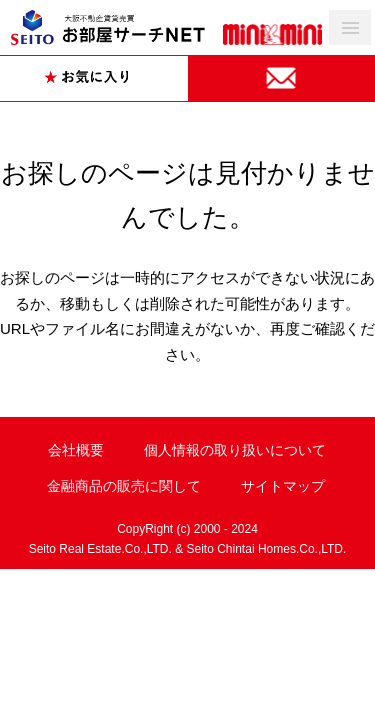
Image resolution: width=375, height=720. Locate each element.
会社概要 (76, 450)
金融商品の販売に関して (124, 486)
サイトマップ (283, 486)
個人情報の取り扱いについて (235, 450)
